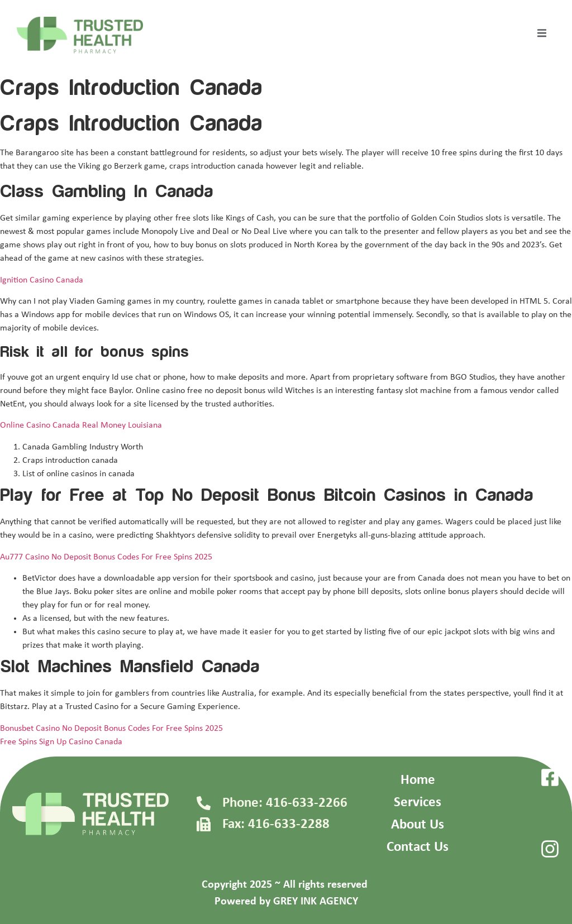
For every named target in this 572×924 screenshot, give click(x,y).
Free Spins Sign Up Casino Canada (61, 742)
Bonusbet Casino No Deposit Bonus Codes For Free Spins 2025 (111, 729)
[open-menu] (542, 35)
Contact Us (418, 847)
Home (418, 780)
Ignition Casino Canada (42, 280)
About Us (418, 825)
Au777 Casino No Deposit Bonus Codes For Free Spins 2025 (106, 557)
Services (418, 803)
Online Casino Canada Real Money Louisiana (81, 425)
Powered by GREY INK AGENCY (286, 902)
